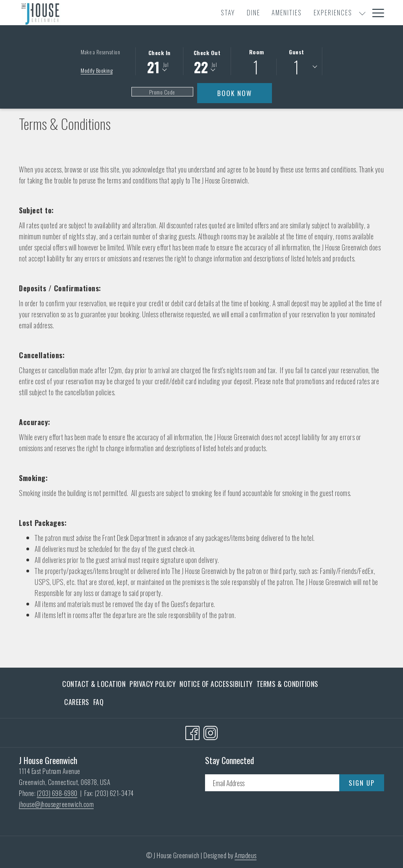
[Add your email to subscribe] (272, 783)
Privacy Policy (153, 684)
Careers (77, 702)
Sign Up (362, 783)
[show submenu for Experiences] (260, 13)
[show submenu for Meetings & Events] (339, 13)
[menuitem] (126, 13)
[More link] (375, 13)
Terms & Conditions (287, 684)
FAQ (99, 702)
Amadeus (246, 855)
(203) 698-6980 (57, 793)
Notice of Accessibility (216, 684)
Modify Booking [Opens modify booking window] (97, 70)
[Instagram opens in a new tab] (211, 731)
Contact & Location (94, 684)
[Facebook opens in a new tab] (192, 731)
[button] (159, 61)
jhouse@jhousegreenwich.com (56, 804)
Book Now (245, 93)
